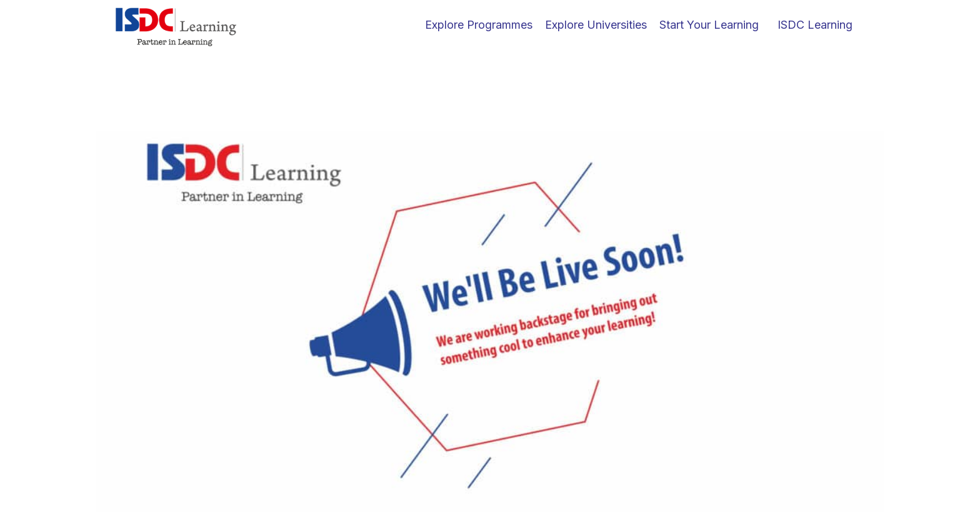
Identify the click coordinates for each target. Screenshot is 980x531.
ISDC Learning (815, 25)
